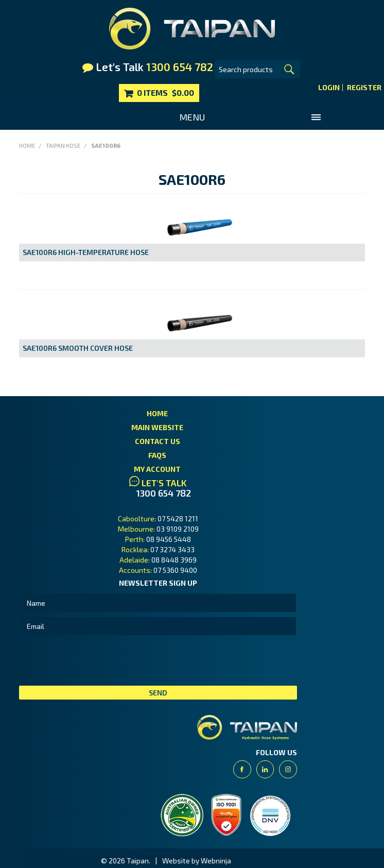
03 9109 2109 (178, 529)
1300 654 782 (164, 493)
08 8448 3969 (174, 560)
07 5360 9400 (175, 570)
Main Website (157, 427)
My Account (157, 469)
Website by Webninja (197, 861)
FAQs (157, 455)
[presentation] (97, 660)
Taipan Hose (63, 146)
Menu (192, 117)
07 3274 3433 (172, 549)
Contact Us (158, 441)
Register (364, 88)
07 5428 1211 (178, 518)
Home (27, 146)
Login (329, 88)
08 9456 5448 (169, 539)
